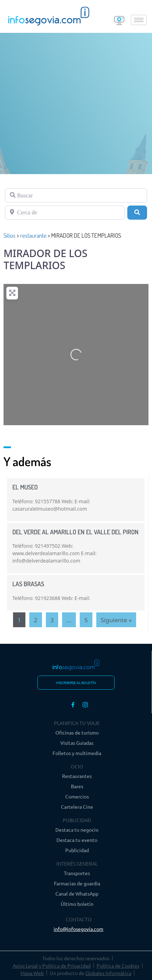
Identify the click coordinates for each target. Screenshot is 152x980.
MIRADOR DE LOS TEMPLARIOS (45, 259)
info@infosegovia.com (78, 929)
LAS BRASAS (28, 584)
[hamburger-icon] (139, 20)
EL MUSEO (25, 487)
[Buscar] (76, 195)
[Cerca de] (65, 213)
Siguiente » (116, 620)
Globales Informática (108, 973)
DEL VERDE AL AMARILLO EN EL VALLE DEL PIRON (75, 532)
